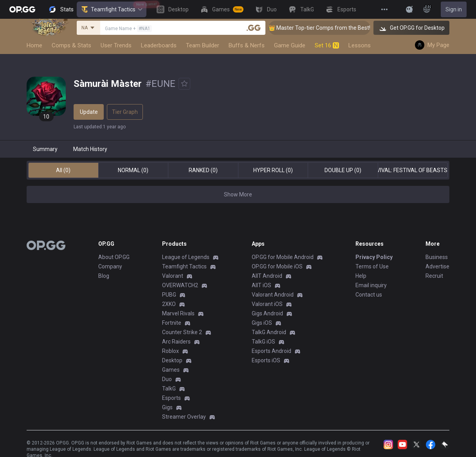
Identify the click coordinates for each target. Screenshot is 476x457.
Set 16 (327, 45)
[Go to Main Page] (22, 9)
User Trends (116, 45)
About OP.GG (114, 257)
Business (437, 257)
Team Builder (203, 45)
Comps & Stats (71, 45)
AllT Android (267, 276)
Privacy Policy (374, 257)
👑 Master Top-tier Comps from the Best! (327, 28)
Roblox (170, 351)
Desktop (172, 360)
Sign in (454, 9)
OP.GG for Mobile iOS (277, 266)
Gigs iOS (262, 323)
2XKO (169, 304)
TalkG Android (269, 332)
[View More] (384, 9)
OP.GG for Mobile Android (283, 257)
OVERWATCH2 (180, 285)
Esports (171, 398)
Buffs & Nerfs (247, 45)
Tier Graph (125, 112)
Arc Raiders (176, 342)
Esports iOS (266, 360)
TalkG (169, 389)
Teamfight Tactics (112, 9)
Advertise (437, 266)
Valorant (173, 276)
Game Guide (290, 45)
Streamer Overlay (184, 417)
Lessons (360, 45)
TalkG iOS (263, 342)
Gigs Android (267, 313)
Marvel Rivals (178, 313)
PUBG (169, 295)
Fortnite (172, 323)
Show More (238, 194)
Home (34, 45)
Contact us (369, 295)
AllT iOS (261, 285)
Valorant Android (273, 295)
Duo (167, 379)
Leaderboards (159, 45)
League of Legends (186, 257)
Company (110, 266)
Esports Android (271, 351)
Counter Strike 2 (182, 332)
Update (89, 112)
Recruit (434, 276)
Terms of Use (372, 266)
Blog (104, 276)
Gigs (167, 407)
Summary (45, 149)
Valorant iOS (267, 304)
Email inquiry (371, 285)
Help (361, 276)
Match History (90, 149)
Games (171, 370)
